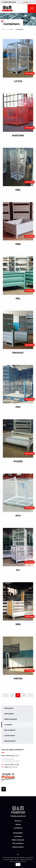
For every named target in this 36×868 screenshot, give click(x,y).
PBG (18, 190)
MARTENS (18, 136)
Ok (18, 864)
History (18, 824)
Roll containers (10, 730)
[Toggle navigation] (32, 9)
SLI (18, 570)
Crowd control (10, 736)
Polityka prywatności (18, 816)
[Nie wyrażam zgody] (34, 862)
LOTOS (18, 81)
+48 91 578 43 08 (9, 2)
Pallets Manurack (11, 719)
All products (9, 708)
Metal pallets (9, 714)
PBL (18, 298)
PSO (18, 407)
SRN (18, 624)
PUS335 (18, 461)
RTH (18, 516)
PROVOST (18, 353)
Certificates (18, 828)
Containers (8, 725)
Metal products (10, 741)
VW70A (18, 679)
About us (18, 821)
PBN (18, 244)
